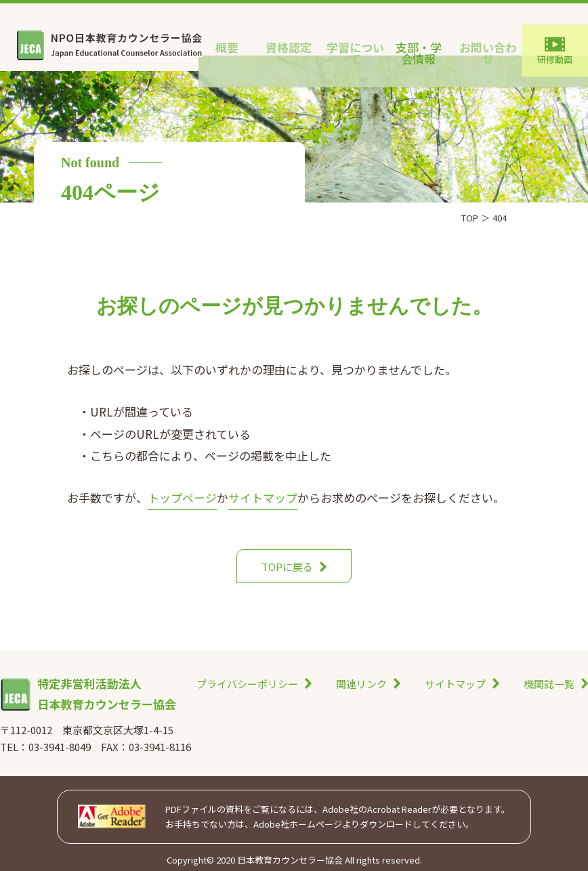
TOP (470, 218)
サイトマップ (263, 497)
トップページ (182, 497)
